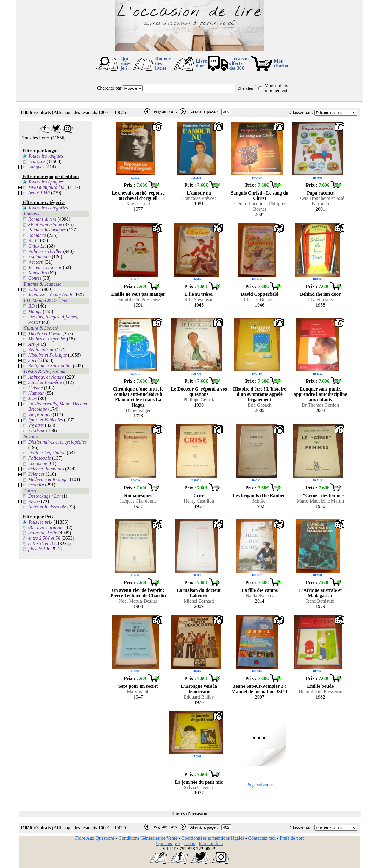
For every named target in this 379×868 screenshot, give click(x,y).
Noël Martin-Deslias (138, 601)
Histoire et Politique (48, 355)
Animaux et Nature (46, 377)
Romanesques (138, 496)
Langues (36, 167)
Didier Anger (138, 410)
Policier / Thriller (45, 251)
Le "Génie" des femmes (320, 496)
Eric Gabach (260, 405)
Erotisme (37, 431)
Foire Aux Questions (95, 838)
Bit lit (34, 241)
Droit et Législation (47, 453)
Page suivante (260, 785)
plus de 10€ (39, 549)
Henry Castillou (199, 501)
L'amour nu (199, 193)
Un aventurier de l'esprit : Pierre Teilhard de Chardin (138, 593)
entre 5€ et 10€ (43, 543)
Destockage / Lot (44, 496)
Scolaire (36, 485)
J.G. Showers (320, 300)
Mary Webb (138, 692)
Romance (37, 235)
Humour (36, 393)
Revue (34, 501)
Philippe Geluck (199, 400)
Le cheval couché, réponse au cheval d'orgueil (138, 196)
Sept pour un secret (138, 686)
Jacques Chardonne (138, 501)
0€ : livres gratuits (46, 527)
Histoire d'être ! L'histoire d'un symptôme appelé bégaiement (260, 394)
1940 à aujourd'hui (46, 187)
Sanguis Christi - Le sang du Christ (259, 196)
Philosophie (40, 458)
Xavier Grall (138, 204)
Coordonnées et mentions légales (213, 838)
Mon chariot (281, 63)
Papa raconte (320, 193)
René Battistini (320, 601)
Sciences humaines (46, 469)
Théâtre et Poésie (45, 333)
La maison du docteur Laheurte (199, 593)
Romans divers (42, 219)
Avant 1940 (39, 193)
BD (31, 306)
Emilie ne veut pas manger (138, 294)
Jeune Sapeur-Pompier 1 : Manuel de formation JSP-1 (260, 689)
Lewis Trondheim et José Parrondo (320, 201)
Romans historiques (47, 230)
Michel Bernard (199, 601)
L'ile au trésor (199, 294)
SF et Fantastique (45, 224)
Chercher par (109, 88)
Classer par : (301, 112)
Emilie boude (320, 686)
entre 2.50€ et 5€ (44, 538)
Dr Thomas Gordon (320, 405)
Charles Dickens (259, 300)
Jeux (33, 398)
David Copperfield (260, 294)
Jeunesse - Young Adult (50, 295)
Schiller (260, 501)
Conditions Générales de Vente (148, 838)
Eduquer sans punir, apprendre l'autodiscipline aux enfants (320, 394)
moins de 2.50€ (43, 533)
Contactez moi (262, 838)
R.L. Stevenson (199, 300)
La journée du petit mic (199, 782)
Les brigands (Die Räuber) (260, 496)
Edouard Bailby (199, 697)
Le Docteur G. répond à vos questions (199, 392)
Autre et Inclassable (47, 507)
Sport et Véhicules (46, 420)
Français (37, 161)
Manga (35, 311)
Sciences (36, 474)
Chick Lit (37, 246)
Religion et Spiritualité (50, 366)
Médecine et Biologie (49, 479)
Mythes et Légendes (47, 339)
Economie (38, 463)
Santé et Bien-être (45, 382)
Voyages (36, 425)
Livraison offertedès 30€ (239, 63)
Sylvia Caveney (199, 787)
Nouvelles (38, 273)
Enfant (35, 289)
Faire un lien (211, 843)
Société (35, 360)
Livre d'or (201, 63)
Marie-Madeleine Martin (320, 501)
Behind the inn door (320, 294)
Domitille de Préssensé (138, 300)
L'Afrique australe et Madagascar (320, 593)
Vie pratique (40, 414)
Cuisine (36, 388)
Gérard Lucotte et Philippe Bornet (260, 206)
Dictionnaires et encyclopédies (58, 442)
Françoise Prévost (199, 198)
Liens (190, 843)
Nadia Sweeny (260, 596)
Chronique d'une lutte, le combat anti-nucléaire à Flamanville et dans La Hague (138, 397)
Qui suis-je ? (125, 63)
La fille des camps (260, 590)
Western (36, 262)
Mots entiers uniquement (276, 88)
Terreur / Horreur (45, 267)
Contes (35, 278)
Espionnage (40, 257)
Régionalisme (41, 350)
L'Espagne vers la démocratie (199, 689)
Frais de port (292, 838)
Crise (199, 496)
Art (31, 344)
